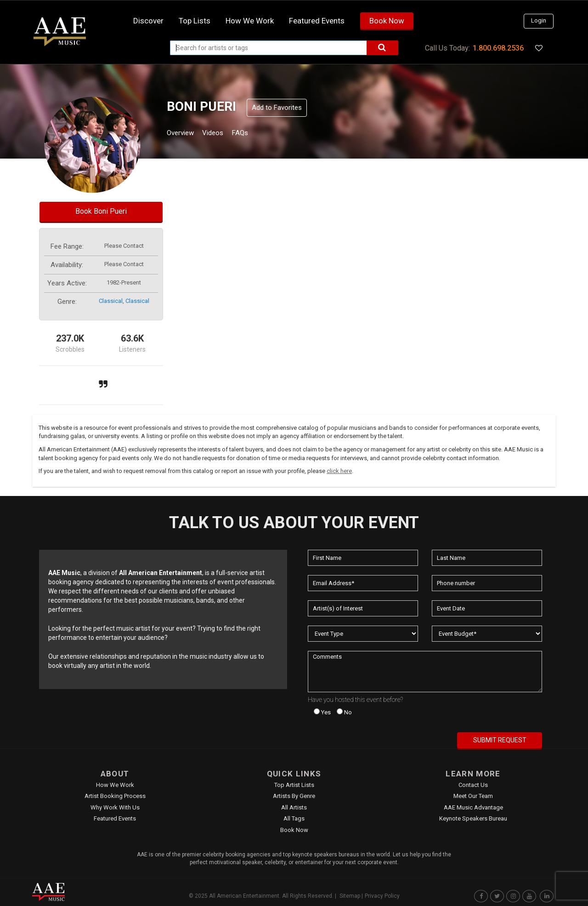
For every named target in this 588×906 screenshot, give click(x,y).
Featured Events (317, 21)
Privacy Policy (382, 896)
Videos (224, 134)
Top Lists (195, 21)
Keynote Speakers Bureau (473, 818)
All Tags (294, 818)
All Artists (294, 807)
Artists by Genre (294, 796)
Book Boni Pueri (101, 211)
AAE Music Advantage (473, 807)
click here (339, 471)
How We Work (115, 785)
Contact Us (473, 785)
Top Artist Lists (294, 785)
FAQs (257, 134)
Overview (184, 134)
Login (539, 20)
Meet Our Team (473, 796)
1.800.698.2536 (498, 48)
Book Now (387, 21)
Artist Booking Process (115, 796)
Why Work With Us (115, 807)
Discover (148, 21)
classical (111, 301)
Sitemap (350, 896)
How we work (250, 21)
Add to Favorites (277, 108)
